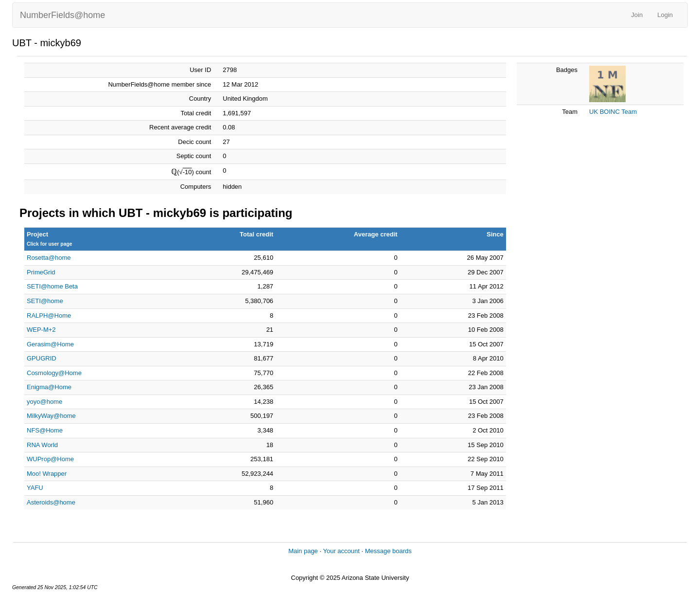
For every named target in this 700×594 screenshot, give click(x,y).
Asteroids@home (51, 502)
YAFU (35, 488)
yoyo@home (44, 402)
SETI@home (45, 301)
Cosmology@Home (54, 373)
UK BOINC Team (613, 112)
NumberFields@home (62, 15)
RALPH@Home (49, 315)
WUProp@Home (50, 459)
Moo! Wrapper (47, 474)
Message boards (388, 551)
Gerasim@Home (50, 344)
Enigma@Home (49, 387)
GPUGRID (42, 358)
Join (637, 15)
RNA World (42, 445)
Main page (303, 551)
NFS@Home (45, 430)
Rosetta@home (49, 258)
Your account (341, 551)
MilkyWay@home (51, 416)
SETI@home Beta (52, 286)
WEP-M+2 (41, 330)
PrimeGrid (41, 272)
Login (665, 15)
